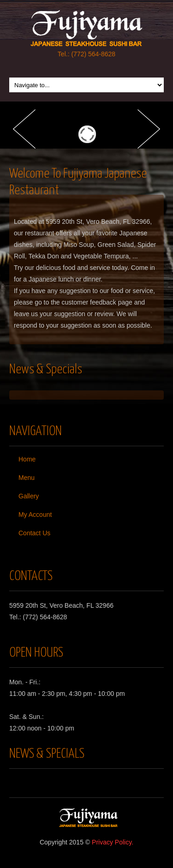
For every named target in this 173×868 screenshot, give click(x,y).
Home (27, 459)
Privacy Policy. (113, 842)
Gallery (29, 496)
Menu (27, 478)
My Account (35, 515)
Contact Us (34, 533)
